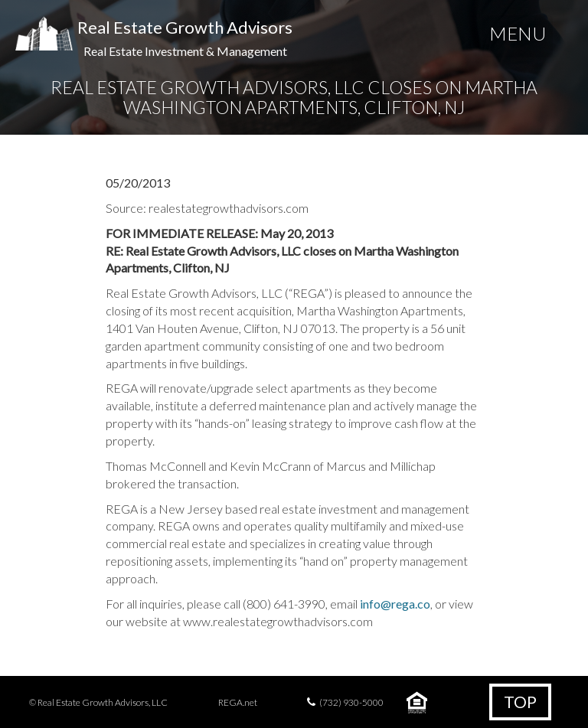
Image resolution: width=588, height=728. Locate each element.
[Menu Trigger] (518, 36)
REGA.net (238, 702)
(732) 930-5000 (351, 702)
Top (520, 702)
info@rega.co (395, 604)
